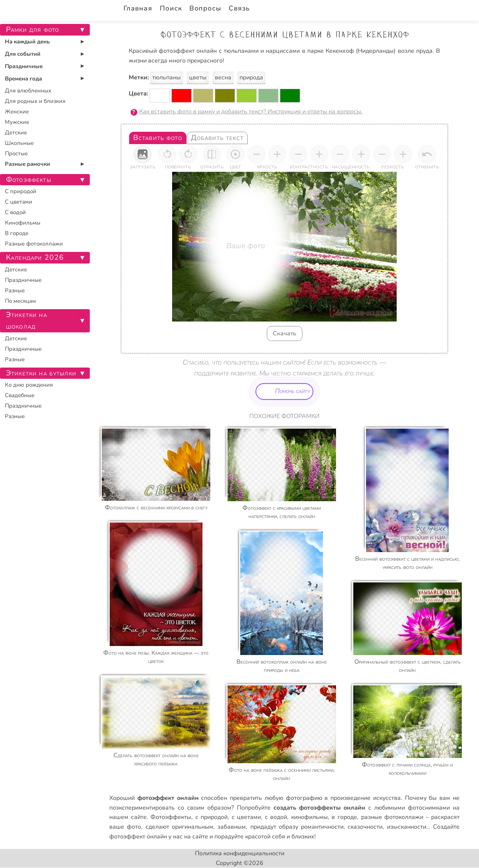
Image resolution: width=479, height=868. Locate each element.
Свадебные (20, 395)
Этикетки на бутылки (41, 373)
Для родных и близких (35, 101)
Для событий (23, 54)
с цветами (246, 817)
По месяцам (20, 301)
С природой (21, 191)
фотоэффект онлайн (138, 837)
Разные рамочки (28, 164)
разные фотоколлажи (392, 817)
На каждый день (27, 42)
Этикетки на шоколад (27, 321)
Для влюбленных (28, 91)
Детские (16, 133)
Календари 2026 (35, 258)
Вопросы (205, 8)
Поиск (171, 8)
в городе (344, 817)
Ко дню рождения (29, 385)
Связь (239, 8)
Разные (15, 290)
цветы (198, 77)
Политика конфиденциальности (240, 853)
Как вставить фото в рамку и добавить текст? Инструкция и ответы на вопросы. (251, 112)
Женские (17, 112)
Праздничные (24, 66)
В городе (17, 233)
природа (251, 77)
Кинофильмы (23, 223)
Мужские (17, 122)
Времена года (23, 79)
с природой (212, 817)
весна (223, 77)
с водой (276, 817)
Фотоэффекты (171, 817)
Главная (138, 8)
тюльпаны (167, 77)
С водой (15, 212)
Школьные (19, 143)
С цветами (19, 202)
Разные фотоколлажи (34, 244)
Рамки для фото (33, 30)
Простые (16, 153)
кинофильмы (309, 817)
